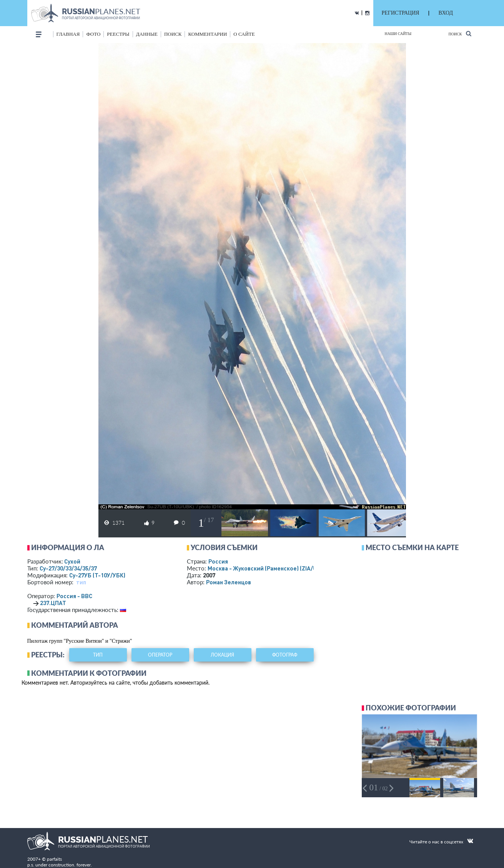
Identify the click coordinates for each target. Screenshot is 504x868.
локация (222, 655)
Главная (68, 34)
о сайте (244, 34)
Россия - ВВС (74, 596)
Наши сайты (398, 34)
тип (81, 582)
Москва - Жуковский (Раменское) (269, 568)
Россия (218, 561)
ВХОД (446, 13)
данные (147, 34)
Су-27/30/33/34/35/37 (68, 568)
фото (93, 34)
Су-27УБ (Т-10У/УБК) (97, 575)
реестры (118, 34)
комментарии (207, 34)
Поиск (460, 34)
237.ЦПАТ (53, 603)
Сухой (72, 561)
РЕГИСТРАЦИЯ (401, 13)
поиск (173, 34)
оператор (160, 655)
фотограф (285, 655)
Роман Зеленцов (229, 582)
